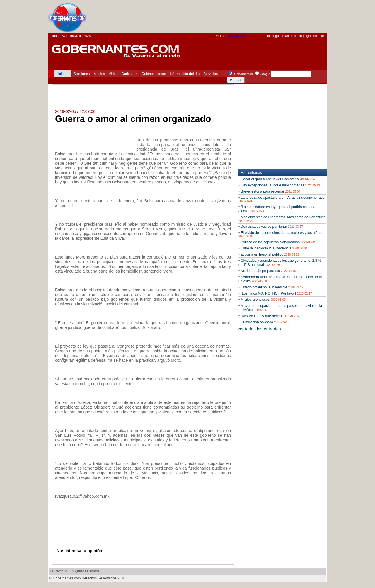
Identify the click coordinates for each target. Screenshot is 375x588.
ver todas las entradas (259, 329)
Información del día (185, 74)
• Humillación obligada (264, 322)
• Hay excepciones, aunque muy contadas (279, 185)
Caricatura (130, 74)
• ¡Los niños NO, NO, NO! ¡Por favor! (275, 293)
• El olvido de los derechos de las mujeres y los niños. (280, 234)
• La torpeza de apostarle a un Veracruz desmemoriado (282, 199)
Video (113, 74)
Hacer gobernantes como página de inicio (295, 36)
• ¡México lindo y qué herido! (269, 316)
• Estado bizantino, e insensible (271, 287)
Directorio (60, 571)
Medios (99, 74)
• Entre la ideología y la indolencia (273, 248)
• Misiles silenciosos (262, 300)
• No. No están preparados (267, 271)
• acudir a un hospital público (269, 254)
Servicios (210, 74)
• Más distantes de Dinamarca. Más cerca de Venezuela (282, 219)
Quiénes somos (154, 74)
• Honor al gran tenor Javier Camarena (277, 179)
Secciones (82, 74)
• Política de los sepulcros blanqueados (277, 242)
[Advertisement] (220, 16)
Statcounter (236, 36)
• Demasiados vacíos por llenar (271, 227)
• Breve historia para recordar (269, 191)
